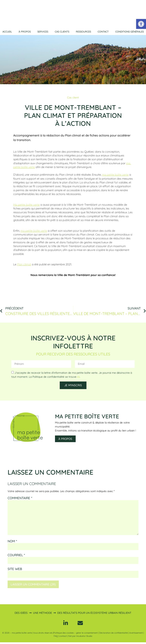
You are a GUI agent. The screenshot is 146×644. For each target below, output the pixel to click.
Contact (103, 32)
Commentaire (20, 498)
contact (63, 638)
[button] (141, 24)
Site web (15, 569)
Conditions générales (130, 32)
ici (78, 377)
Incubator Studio (84, 638)
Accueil (7, 32)
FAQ (56, 638)
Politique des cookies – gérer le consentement (76, 635)
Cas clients (62, 32)
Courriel (16, 555)
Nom (12, 541)
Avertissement (136, 635)
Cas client (73, 98)
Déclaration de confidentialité (113, 635)
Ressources (83, 32)
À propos (25, 32)
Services (43, 32)
